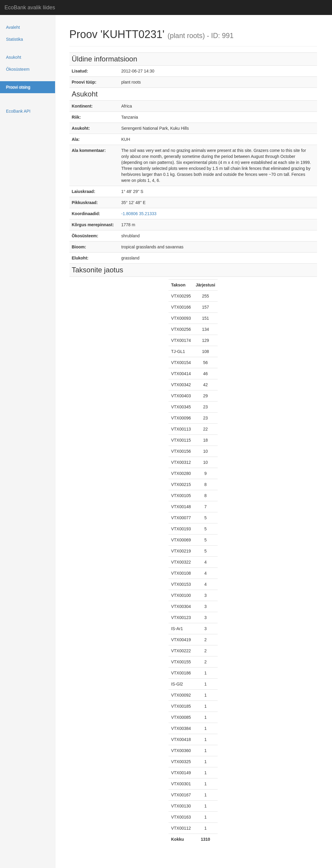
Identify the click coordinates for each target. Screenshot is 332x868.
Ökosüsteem (18, 69)
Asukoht (14, 57)
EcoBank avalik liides (30, 7)
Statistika (15, 39)
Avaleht (13, 27)
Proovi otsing (18, 87)
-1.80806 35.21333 (139, 214)
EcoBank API (18, 111)
